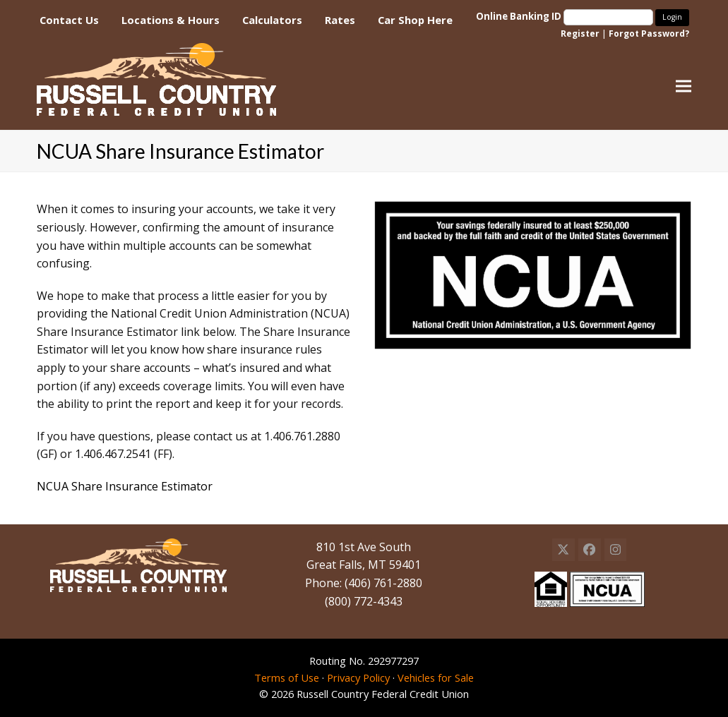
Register (580, 34)
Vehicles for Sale (436, 677)
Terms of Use (287, 677)
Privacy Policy (358, 677)
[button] (684, 86)
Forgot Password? (649, 34)
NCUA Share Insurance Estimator (125, 486)
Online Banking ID (566, 16)
